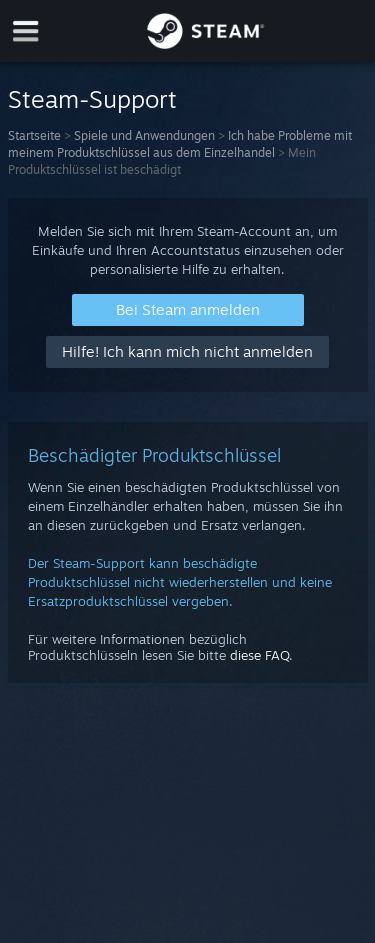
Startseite (34, 135)
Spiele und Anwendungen (144, 135)
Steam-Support (92, 99)
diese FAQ (259, 655)
